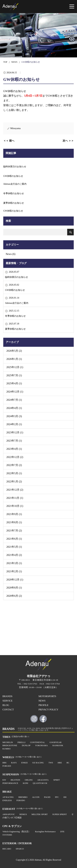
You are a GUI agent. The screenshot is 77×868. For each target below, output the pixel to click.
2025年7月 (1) (14, 375)
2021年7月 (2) (14, 531)
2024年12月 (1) (15, 392)
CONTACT (8, 710)
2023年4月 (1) (14, 449)
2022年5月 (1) (14, 473)
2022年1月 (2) (14, 481)
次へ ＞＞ (68, 141)
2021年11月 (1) (15, 498)
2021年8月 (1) (14, 522)
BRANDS (7, 696)
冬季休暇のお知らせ (15, 316)
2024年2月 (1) (14, 424)
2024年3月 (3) (14, 416)
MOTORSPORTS (47, 696)
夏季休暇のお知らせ (15, 329)
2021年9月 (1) (14, 514)
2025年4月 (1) (14, 383)
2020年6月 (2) (14, 596)
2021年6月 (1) (14, 539)
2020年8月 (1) (14, 588)
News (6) (11, 254)
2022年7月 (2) (14, 465)
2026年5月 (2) (14, 351)
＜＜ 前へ (9, 141)
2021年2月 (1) (14, 571)
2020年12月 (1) (15, 580)
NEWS (14, 62)
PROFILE (44, 705)
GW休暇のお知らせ (15, 290)
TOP (5, 62)
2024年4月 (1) (14, 408)
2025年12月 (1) (15, 367)
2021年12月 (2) (15, 490)
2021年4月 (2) (14, 555)
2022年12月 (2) (15, 457)
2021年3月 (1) (14, 563)
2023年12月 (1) (15, 432)
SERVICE (7, 701)
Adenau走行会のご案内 (17, 303)
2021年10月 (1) (15, 506)
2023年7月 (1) (14, 441)
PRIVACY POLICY (48, 710)
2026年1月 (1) (14, 359)
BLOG (6, 705)
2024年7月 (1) (14, 400)
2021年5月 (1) (14, 547)
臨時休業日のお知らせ (17, 277)
